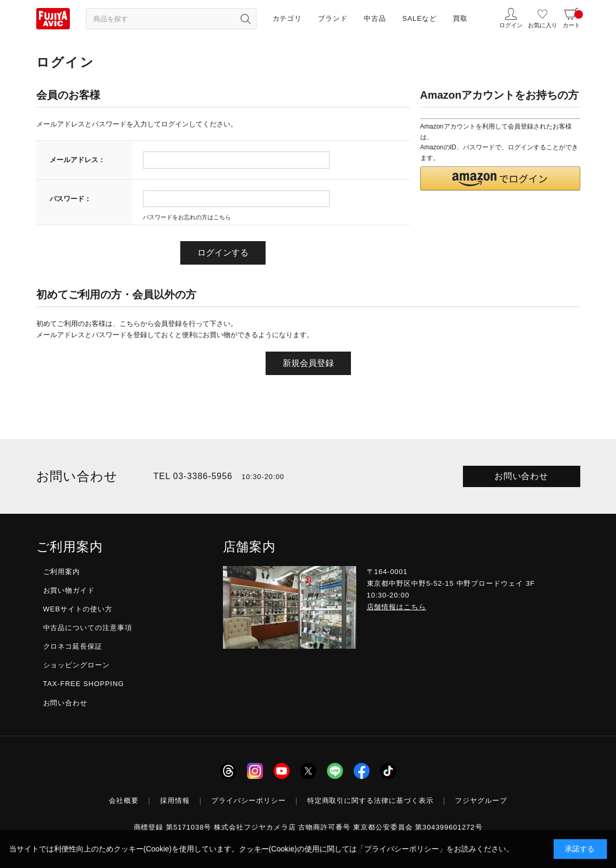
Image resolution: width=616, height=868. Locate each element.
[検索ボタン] (246, 19)
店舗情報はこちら (397, 607)
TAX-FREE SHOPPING (84, 684)
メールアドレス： (77, 160)
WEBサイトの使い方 (78, 609)
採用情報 (175, 801)
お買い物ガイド (69, 590)
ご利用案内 (62, 572)
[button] (500, 178)
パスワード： (70, 199)
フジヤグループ (481, 801)
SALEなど (419, 18)
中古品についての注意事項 (88, 628)
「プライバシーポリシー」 (402, 849)
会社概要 (124, 801)
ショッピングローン (77, 665)
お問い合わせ (522, 476)
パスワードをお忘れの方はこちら (187, 217)
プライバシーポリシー (249, 801)
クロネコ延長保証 (73, 646)
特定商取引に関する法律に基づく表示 (371, 801)
